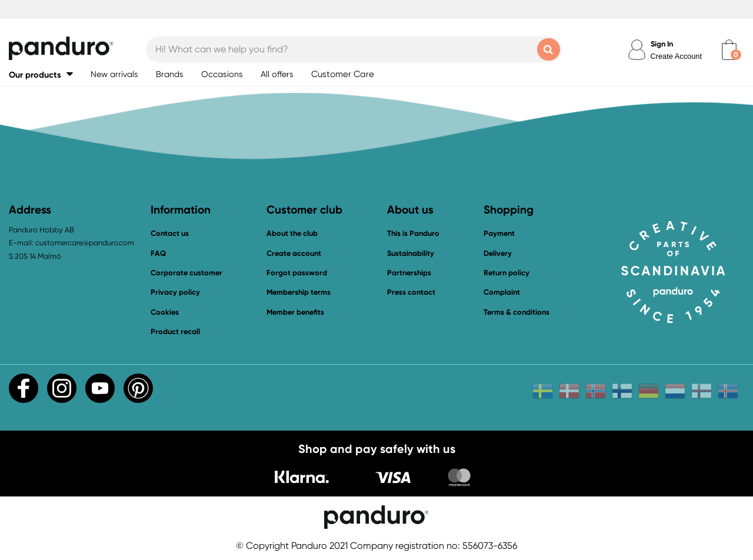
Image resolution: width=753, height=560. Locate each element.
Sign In (662, 44)
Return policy (507, 273)
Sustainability (411, 253)
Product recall (175, 331)
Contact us (170, 233)
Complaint (502, 292)
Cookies (165, 312)
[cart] (729, 50)
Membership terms (299, 292)
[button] (41, 74)
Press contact (411, 292)
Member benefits (295, 312)
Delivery (498, 253)
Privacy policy (175, 292)
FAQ (158, 253)
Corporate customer (186, 273)
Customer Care (343, 74)
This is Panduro (413, 233)
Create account (294, 253)
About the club (292, 233)
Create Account (677, 56)
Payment (499, 233)
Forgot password (297, 273)
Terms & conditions (517, 312)
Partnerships (409, 273)
